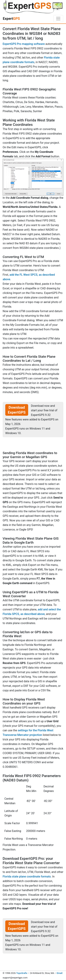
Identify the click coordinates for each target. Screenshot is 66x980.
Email (59, 973)
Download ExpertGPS (17, 410)
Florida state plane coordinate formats (27, 877)
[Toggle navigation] (58, 19)
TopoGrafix (22, 973)
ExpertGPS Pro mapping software (24, 44)
